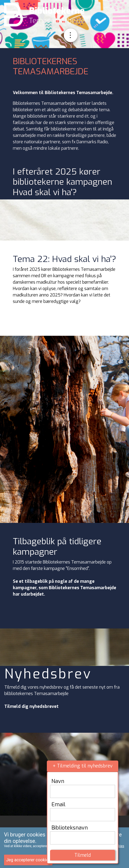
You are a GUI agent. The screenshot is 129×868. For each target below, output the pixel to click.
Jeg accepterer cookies (28, 860)
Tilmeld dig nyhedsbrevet (31, 706)
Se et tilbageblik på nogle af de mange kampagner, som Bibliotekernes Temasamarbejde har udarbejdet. (64, 588)
